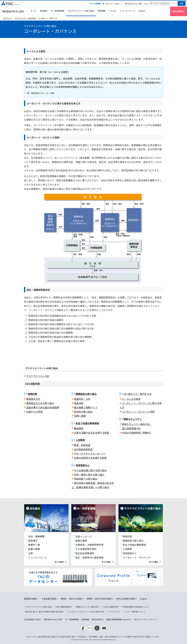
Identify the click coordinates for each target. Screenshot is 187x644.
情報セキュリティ (133, 419)
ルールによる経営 (131, 399)
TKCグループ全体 (112, 4)
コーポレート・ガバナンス (48, 18)
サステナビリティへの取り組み (25, 18)
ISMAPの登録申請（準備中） (137, 433)
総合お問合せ (179, 11)
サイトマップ (114, 612)
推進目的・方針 (82, 399)
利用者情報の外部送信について (136, 607)
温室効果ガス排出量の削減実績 (43, 407)
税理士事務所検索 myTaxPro (119, 619)
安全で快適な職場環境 (87, 423)
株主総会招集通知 (85, 553)
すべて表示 (59, 562)
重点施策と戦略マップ (86, 407)
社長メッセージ (84, 536)
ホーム (33, 11)
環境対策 (33, 394)
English (143, 599)
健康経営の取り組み (86, 394)
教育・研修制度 (82, 445)
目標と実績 (80, 416)
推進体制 (79, 403)
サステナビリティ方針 (38, 376)
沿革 (31, 553)
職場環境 (79, 428)
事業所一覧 (34, 545)
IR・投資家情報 (72, 619)
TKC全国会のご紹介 (33, 619)
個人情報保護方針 (64, 607)
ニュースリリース (127, 11)
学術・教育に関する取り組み (89, 475)
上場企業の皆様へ (50, 599)
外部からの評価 (34, 412)
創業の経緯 (34, 549)
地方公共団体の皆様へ (127, 599)
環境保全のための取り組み (40, 403)
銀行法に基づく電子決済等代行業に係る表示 (45, 612)
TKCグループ (8, 18)
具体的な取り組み (83, 412)
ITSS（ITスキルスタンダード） (90, 454)
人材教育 (80, 440)
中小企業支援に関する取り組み (90, 470)
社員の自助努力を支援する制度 (90, 458)
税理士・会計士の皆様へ (72, 599)
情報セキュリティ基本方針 (87, 607)
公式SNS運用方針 (111, 607)
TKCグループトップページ (145, 619)
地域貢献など (83, 465)
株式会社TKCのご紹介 (13, 11)
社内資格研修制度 (83, 449)
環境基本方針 (33, 399)
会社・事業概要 (36, 536)
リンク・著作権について (135, 612)
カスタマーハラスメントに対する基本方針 (86, 612)
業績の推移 (81, 541)
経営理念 (33, 541)
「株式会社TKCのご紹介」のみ (136, 4)
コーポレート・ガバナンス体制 (138, 412)
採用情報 (101, 11)
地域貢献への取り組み (86, 479)
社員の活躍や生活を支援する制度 (92, 433)
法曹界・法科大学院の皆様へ (100, 599)
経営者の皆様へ (31, 599)
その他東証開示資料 (86, 549)
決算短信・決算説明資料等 (89, 545)
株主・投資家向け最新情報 (89, 557)
